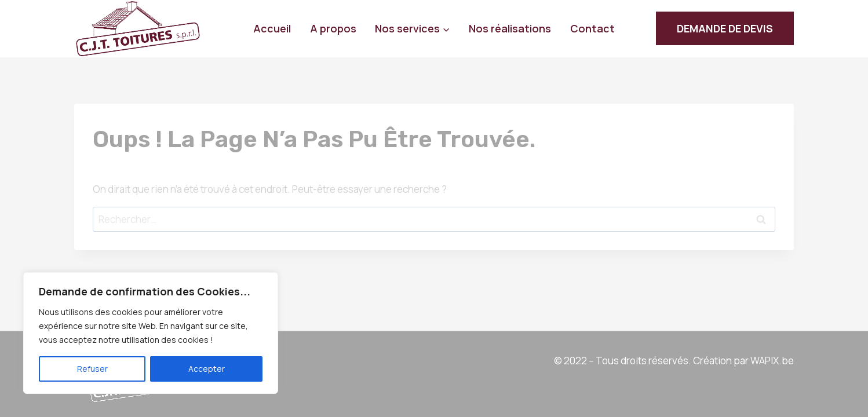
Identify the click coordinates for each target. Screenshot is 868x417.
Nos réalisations (510, 28)
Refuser (92, 369)
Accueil (272, 28)
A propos (333, 28)
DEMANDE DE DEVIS (725, 28)
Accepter (207, 369)
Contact (592, 28)
